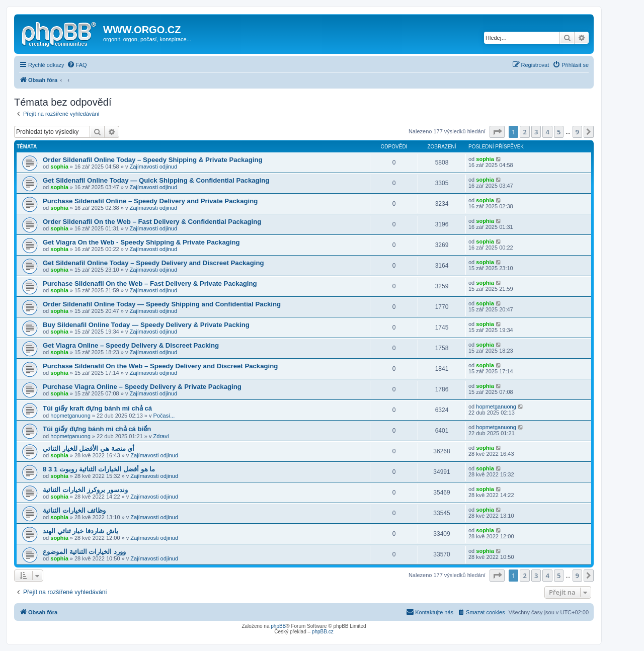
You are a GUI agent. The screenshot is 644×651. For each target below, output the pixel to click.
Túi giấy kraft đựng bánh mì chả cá (97, 408)
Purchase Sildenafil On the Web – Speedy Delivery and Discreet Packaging (160, 366)
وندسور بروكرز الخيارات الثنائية (85, 490)
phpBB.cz (323, 632)
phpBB (278, 626)
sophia (59, 167)
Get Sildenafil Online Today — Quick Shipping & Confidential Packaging (156, 180)
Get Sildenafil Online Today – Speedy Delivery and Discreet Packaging (153, 263)
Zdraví (161, 436)
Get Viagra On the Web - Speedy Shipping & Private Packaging (141, 242)
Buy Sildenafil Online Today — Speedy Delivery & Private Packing (146, 325)
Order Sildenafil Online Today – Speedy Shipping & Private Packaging (153, 160)
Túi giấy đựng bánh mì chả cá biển (97, 429)
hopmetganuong (70, 416)
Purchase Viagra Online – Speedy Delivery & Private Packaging (142, 387)
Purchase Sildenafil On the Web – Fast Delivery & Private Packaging (150, 283)
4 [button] (547, 132)
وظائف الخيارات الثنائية (74, 510)
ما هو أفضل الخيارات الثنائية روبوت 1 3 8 (99, 469)
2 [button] (525, 132)
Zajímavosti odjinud (153, 167)
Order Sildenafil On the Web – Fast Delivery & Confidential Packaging (152, 222)
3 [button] (536, 132)
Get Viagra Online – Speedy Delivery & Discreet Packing (131, 345)
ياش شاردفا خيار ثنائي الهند (80, 531)
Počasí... (164, 416)
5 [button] (559, 132)
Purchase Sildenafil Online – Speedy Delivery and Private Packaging (150, 201)
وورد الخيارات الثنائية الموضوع (84, 552)
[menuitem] (77, 65)
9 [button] (577, 132)
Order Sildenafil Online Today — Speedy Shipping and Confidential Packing (162, 304)
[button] (497, 132)
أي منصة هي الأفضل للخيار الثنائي (89, 449)
